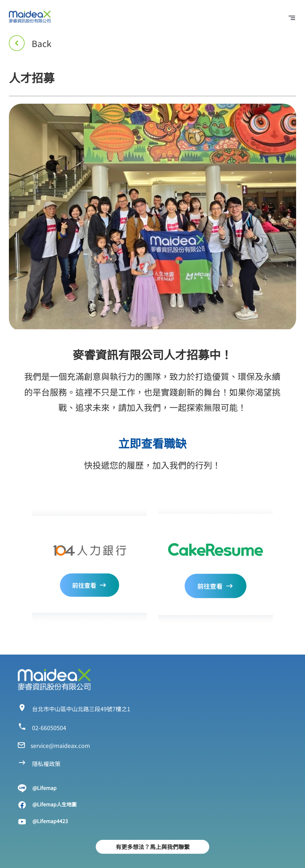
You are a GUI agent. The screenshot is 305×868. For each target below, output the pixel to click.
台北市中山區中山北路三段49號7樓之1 (81, 709)
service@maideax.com (60, 745)
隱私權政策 (46, 764)
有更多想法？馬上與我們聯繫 (153, 847)
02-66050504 (49, 728)
